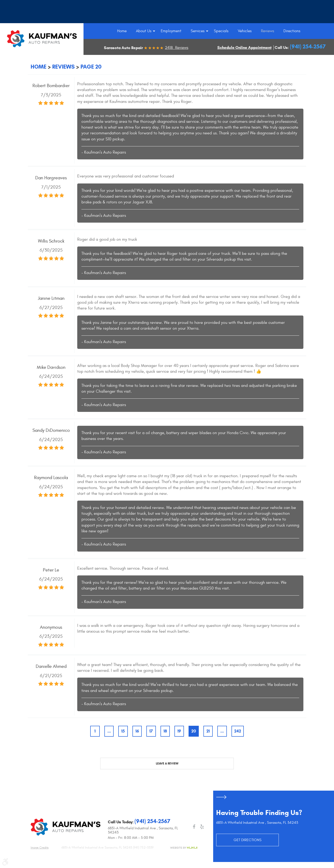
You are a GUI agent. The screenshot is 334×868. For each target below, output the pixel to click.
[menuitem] (122, 31)
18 (165, 731)
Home (122, 31)
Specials (221, 31)
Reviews (268, 31)
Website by (184, 848)
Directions (292, 31)
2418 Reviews (177, 48)
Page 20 (91, 67)
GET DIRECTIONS (247, 840)
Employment (171, 31)
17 (151, 731)
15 (123, 731)
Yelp (202, 827)
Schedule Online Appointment (244, 48)
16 (137, 731)
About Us (144, 31)
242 (238, 731)
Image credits (40, 848)
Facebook (194, 827)
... (109, 731)
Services (198, 31)
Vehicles (245, 31)
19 (179, 731)
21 (208, 731)
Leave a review (167, 764)
